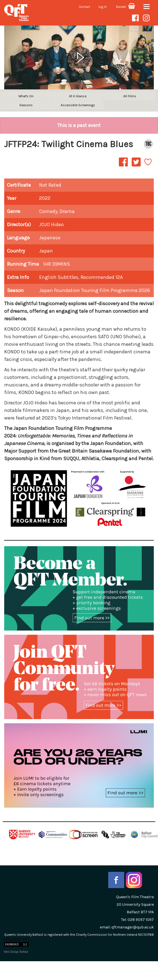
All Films (130, 96)
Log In (103, 7)
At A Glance (78, 96)
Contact (85, 7)
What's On (26, 96)
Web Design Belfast (16, 952)
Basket (126, 7)
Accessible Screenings (78, 105)
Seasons (26, 105)
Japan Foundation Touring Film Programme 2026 (95, 290)
